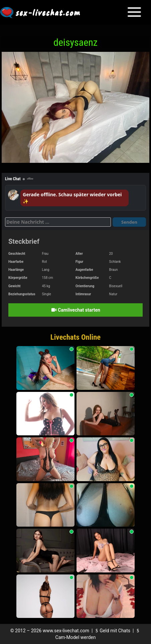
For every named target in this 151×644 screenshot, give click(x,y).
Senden (129, 222)
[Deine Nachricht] (58, 222)
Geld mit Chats (112, 631)
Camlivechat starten (75, 310)
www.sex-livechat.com (66, 631)
